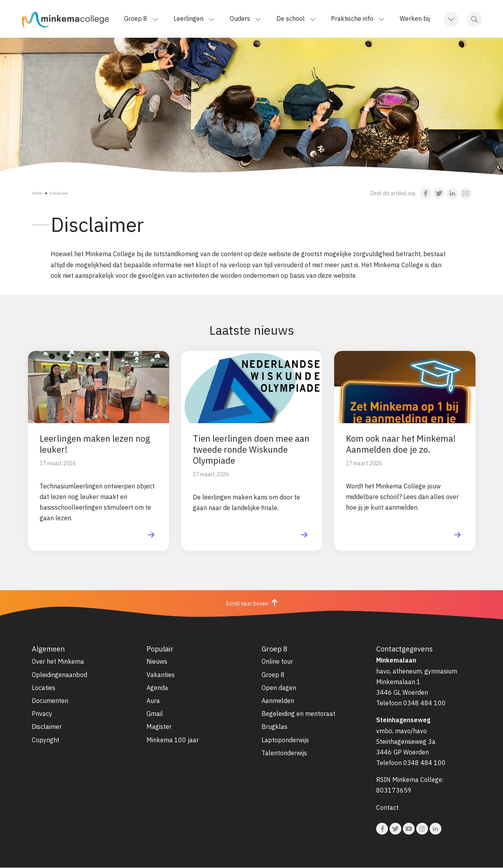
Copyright (46, 740)
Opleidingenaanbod (59, 675)
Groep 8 (273, 675)
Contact (387, 807)
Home (37, 193)
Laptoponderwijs (285, 740)
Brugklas (274, 727)
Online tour (277, 661)
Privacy (42, 714)
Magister (159, 727)
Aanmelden (278, 701)
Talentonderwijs (284, 753)
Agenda (157, 688)
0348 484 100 (424, 703)
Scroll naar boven (251, 603)
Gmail (155, 714)
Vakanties (161, 675)
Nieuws (157, 661)
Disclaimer (59, 193)
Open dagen (279, 688)
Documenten (50, 701)
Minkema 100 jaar (173, 740)
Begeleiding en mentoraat (298, 714)
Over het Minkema (58, 661)
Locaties (44, 688)
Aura (153, 701)
